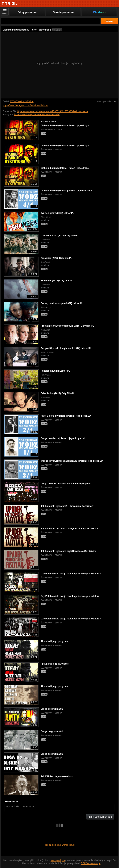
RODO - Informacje (91, 863)
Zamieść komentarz (100, 817)
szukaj (109, 21)
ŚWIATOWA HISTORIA (22, 101)
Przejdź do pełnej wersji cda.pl (60, 845)
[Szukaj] (50, 21)
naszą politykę (58, 860)
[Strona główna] (9, 4)
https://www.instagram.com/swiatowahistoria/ (25, 105)
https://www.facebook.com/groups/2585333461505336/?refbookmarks (52, 111)
